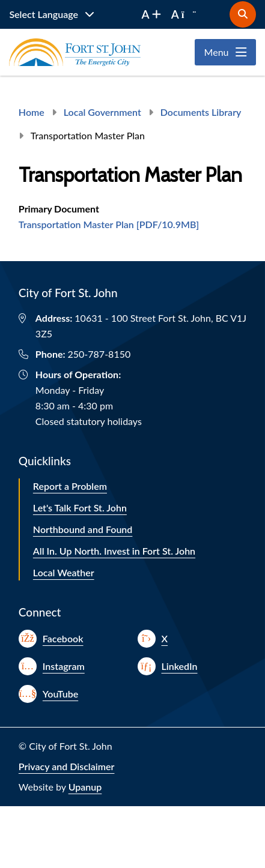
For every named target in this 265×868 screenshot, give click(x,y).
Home (32, 112)
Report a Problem (70, 486)
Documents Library (201, 112)
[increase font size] (151, 14)
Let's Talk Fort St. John (80, 508)
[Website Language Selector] (52, 14)
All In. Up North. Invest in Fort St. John (114, 551)
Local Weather (64, 572)
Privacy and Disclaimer (67, 766)
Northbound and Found (83, 529)
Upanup (85, 787)
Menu (217, 52)
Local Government (102, 112)
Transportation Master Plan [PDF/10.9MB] (109, 224)
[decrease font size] (184, 14)
